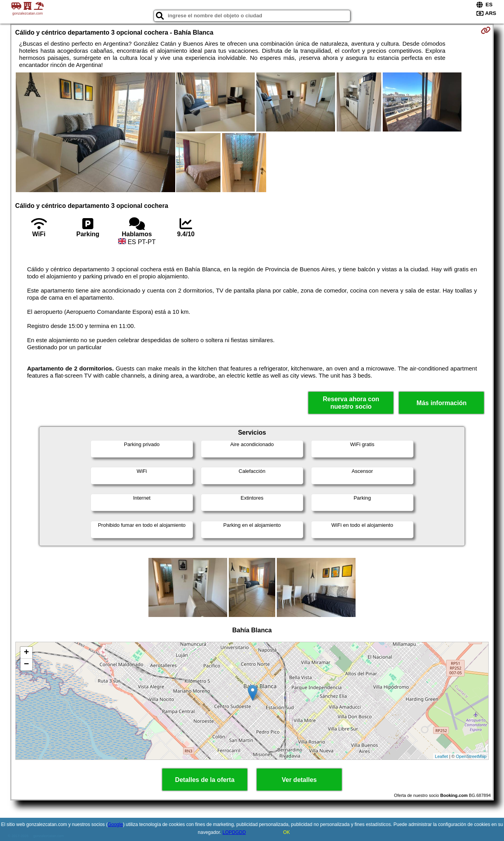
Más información (442, 403)
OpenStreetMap (471, 756)
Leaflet (442, 756)
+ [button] (26, 653)
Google (115, 824)
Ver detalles (299, 780)
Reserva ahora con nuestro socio (351, 403)
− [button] (26, 665)
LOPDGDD (234, 832)
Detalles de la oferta (205, 780)
